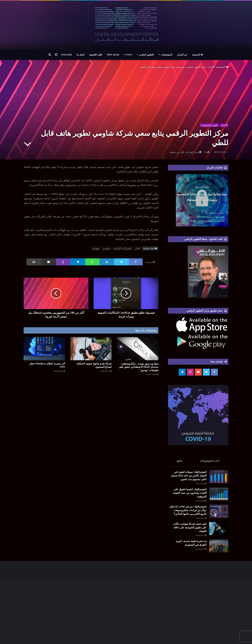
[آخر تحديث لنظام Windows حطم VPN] (44, 349)
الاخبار (211, 67)
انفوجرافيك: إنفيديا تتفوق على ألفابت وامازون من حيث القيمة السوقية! (190, 495)
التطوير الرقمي (146, 55)
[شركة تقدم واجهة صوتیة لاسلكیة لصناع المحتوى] (91, 349)
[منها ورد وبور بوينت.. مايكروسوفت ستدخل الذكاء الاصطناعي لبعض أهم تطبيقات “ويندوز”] (138, 349)
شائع (180, 461)
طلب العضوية (96, 55)
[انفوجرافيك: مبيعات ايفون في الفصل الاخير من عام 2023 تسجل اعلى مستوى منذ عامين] (219, 478)
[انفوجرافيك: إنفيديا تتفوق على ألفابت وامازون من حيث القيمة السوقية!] (219, 496)
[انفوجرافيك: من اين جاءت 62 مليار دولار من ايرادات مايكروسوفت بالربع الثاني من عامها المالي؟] (219, 513)
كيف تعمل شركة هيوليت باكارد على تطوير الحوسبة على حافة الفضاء (190, 529)
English (67, 55)
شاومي (106, 248)
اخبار (137, 248)
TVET (129, 55)
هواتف (96, 248)
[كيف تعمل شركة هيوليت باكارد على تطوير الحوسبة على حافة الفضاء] (219, 530)
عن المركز (182, 55)
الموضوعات (167, 55)
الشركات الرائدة (123, 248)
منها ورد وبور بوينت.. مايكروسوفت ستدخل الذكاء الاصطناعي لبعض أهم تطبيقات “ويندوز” (139, 367)
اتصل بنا (80, 55)
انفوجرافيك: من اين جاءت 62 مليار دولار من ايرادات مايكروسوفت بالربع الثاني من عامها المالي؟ (188, 512)
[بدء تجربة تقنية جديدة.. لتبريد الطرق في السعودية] (209, 554)
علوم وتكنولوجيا (209, 124)
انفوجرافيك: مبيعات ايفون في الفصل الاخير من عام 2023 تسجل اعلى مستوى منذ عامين (189, 477)
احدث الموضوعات (210, 461)
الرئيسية (197, 55)
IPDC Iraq (113, 55)
